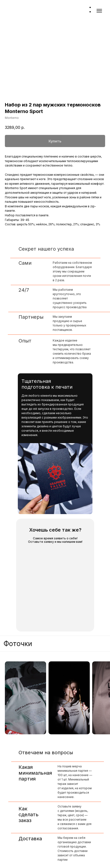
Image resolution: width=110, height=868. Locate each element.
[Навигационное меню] (99, 11)
